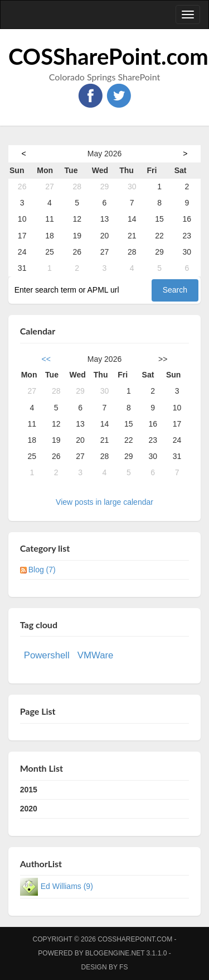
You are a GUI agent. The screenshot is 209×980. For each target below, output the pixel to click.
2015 (29, 790)
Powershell (47, 655)
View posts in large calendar (104, 502)
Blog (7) (42, 570)
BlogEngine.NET (115, 953)
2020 (29, 809)
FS (123, 967)
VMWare (96, 655)
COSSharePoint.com (108, 56)
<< (46, 359)
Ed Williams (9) (67, 886)
